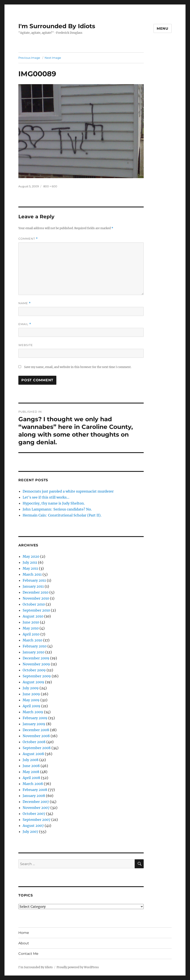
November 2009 (36, 664)
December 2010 (36, 592)
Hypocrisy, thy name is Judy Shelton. (54, 503)
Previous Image (29, 58)
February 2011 (34, 580)
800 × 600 (50, 186)
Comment (28, 239)
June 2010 (31, 622)
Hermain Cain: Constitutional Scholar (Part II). (62, 515)
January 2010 (34, 652)
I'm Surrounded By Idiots (57, 26)
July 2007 (30, 832)
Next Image (53, 58)
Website (26, 345)
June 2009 (31, 694)
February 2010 (35, 646)
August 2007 (33, 826)
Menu (163, 29)
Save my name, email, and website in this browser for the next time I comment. (78, 367)
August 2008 (33, 754)
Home (24, 933)
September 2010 (36, 610)
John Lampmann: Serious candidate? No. (57, 509)
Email (25, 324)
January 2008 (34, 796)
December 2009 (36, 658)
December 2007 (36, 802)
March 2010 (32, 640)
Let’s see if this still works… (46, 497)
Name (25, 303)
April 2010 (31, 634)
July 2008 (31, 760)
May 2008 (31, 772)
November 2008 (36, 736)
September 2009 (37, 676)
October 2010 (34, 604)
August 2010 (33, 616)
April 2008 (31, 778)
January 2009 (34, 724)
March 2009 (33, 712)
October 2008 (34, 742)
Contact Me (28, 954)
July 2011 (30, 562)
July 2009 (31, 688)
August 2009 (33, 682)
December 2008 (36, 730)
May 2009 (31, 700)
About (24, 943)
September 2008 (37, 748)
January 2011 (33, 586)
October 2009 (34, 670)
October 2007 (34, 814)
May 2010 (31, 628)
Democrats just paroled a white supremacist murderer (68, 491)
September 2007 (37, 820)
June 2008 (31, 766)
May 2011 (30, 568)
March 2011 (32, 574)
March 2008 (33, 784)
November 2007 (36, 808)
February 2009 (35, 718)
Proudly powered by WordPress (78, 967)
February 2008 (35, 790)
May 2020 (31, 556)
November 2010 (36, 598)
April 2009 (31, 706)
